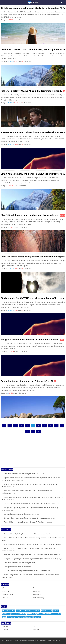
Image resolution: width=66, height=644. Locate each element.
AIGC (4, 617)
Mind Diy (5, 627)
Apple (11, 614)
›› (39, 431)
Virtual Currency (47, 614)
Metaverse (36, 591)
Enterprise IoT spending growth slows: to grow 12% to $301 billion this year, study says (33, 559)
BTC (22, 611)
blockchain (37, 617)
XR (8, 617)
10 (27, 431)
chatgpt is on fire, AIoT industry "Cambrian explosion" (30, 340)
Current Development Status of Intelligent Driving (20, 474)
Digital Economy (7, 594)
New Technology (38, 598)
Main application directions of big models (17, 514)
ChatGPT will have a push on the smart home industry (30, 215)
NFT (48, 611)
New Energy (37, 594)
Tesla (19, 617)
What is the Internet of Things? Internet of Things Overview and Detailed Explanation (32, 555)
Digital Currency (27, 617)
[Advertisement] (33, 453)
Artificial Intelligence (34, 614)
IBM (55, 614)
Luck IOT (5, 630)
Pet (34, 627)
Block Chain (6, 591)
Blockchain (36, 611)
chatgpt (56, 611)
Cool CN (36, 630)
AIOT (62, 340)
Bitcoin (43, 611)
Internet (4, 601)
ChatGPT (11, 61)
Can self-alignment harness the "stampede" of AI (27, 381)
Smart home (22, 614)
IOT (9, 227)
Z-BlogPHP (43, 640)
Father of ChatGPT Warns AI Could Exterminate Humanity (31, 91)
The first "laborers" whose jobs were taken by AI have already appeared (28, 504)
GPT (18, 611)
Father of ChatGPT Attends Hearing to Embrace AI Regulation (24, 522)
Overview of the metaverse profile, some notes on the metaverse (25, 518)
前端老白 (57, 640)
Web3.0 (13, 617)
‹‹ (4, 426)
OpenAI (5, 614)
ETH (15, 614)
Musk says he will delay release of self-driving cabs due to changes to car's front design (33, 544)
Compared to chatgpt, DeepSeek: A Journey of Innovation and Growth (27, 534)
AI (8, 20)
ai (51, 611)
